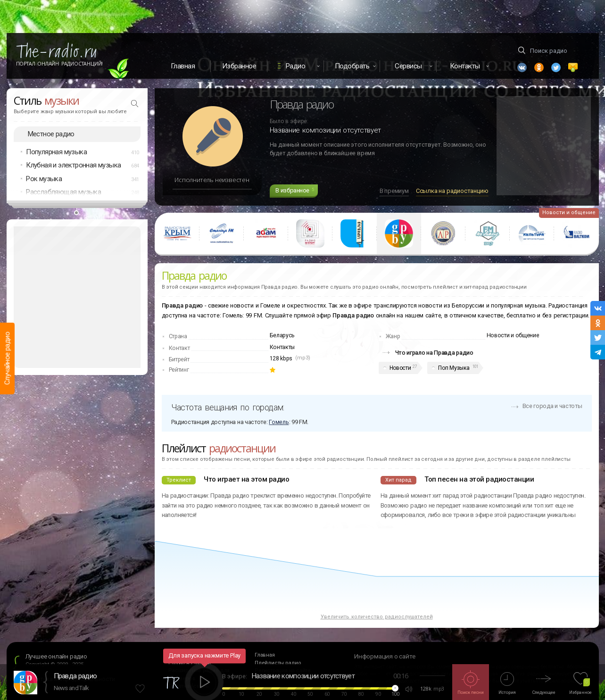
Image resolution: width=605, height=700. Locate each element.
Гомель (279, 422)
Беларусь (282, 335)
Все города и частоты (552, 406)
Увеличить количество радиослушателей (377, 617)
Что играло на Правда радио (434, 353)
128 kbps (281, 358)
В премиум (394, 191)
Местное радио (51, 134)
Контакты (282, 347)
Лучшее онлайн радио (56, 656)
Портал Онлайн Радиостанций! (60, 64)
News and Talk (71, 688)
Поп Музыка (454, 368)
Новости (400, 368)
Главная (183, 66)
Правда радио (75, 676)
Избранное (239, 66)
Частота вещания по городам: (228, 407)
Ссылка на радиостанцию (452, 191)
